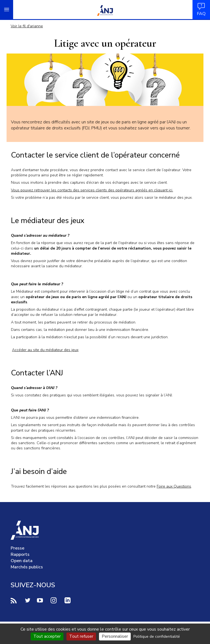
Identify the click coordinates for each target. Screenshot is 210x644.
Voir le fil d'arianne (27, 26)
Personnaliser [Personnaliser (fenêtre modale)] (115, 636)
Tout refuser (81, 636)
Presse (17, 548)
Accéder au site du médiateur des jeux (45, 350)
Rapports (20, 554)
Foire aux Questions (174, 486)
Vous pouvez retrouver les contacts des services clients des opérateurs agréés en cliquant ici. (92, 190)
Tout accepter (47, 636)
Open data (22, 561)
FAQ (201, 9)
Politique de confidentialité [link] (157, 636)
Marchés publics (27, 567)
